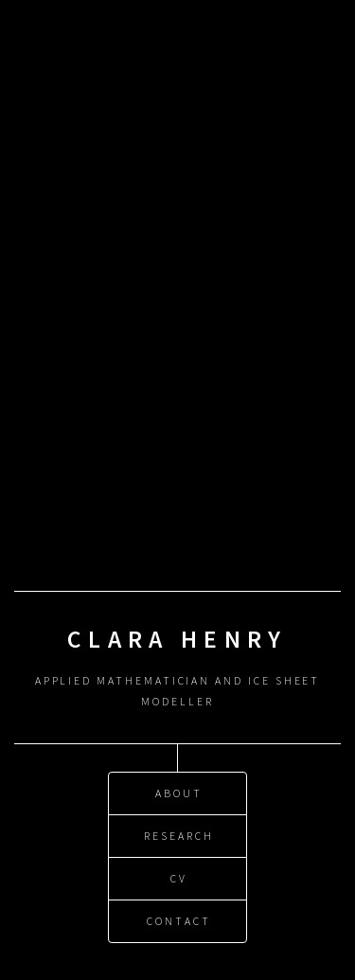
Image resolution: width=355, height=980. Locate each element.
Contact (179, 921)
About (179, 793)
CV (179, 878)
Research (178, 836)
